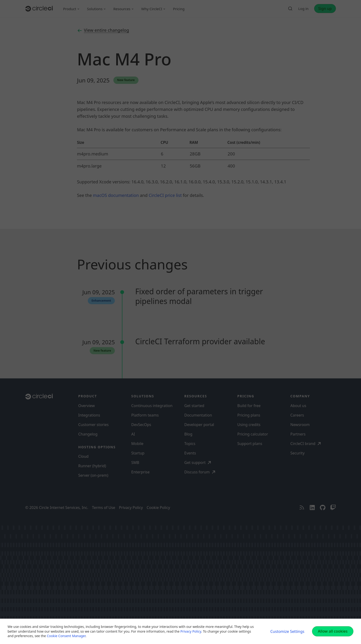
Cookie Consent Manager (66, 636)
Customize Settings (287, 631)
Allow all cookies (333, 631)
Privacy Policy (191, 631)
